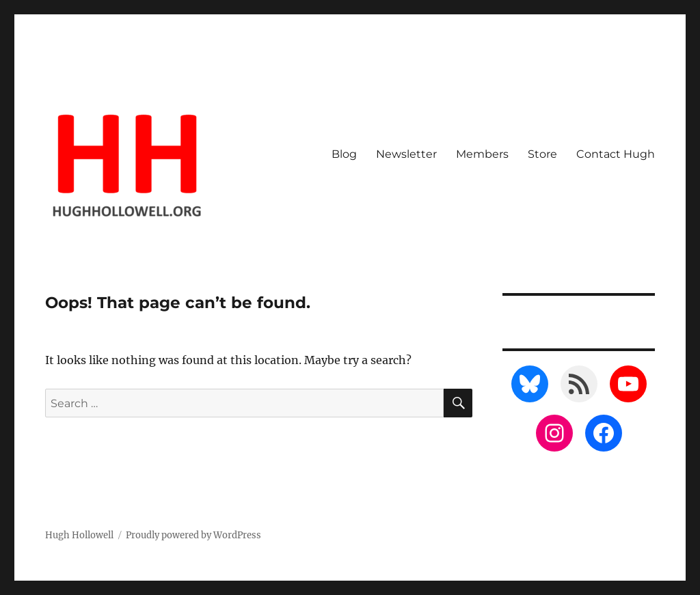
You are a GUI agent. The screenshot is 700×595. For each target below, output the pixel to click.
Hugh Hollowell (79, 535)
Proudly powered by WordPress (193, 535)
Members (482, 154)
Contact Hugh (616, 154)
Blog (344, 154)
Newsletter (406, 154)
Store (542, 154)
